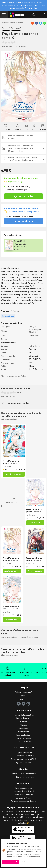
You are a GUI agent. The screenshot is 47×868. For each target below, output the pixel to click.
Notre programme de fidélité (23, 759)
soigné (24, 190)
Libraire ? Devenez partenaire (24, 774)
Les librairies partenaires (23, 777)
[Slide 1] (24, 119)
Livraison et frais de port (23, 791)
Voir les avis (7, 46)
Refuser (25, 862)
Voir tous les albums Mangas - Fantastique (20, 637)
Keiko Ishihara (35, 346)
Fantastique (34, 329)
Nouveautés (24, 732)
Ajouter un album (23, 762)
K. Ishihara (7, 466)
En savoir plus (31, 8)
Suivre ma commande (24, 795)
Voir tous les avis (8, 397)
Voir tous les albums (10, 419)
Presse (24, 696)
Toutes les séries (23, 738)
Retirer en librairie (23, 221)
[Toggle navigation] (4, 15)
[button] (4, 86)
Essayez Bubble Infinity (23, 756)
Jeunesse (23, 728)
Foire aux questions (23, 788)
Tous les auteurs (23, 742)
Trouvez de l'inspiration (23, 715)
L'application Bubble (24, 752)
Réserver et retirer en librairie (23, 801)
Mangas (33, 326)
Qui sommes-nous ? (23, 692)
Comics (24, 722)
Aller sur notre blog (9, 655)
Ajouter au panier (23, 196)
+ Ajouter (15, 311)
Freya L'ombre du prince (13, 23)
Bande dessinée (23, 718)
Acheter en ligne (23, 798)
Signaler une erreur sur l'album (14, 376)
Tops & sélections (24, 735)
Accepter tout (11, 862)
